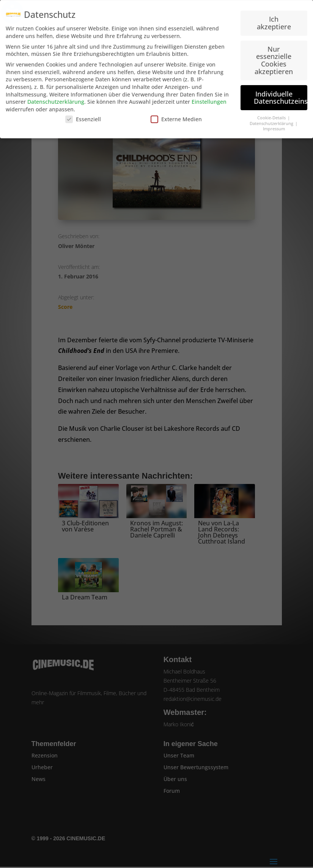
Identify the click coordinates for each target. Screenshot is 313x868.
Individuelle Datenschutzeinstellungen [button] (281, 94)
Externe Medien (176, 116)
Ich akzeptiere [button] (274, 19)
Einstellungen (209, 98)
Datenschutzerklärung (56, 98)
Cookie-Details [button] (272, 114)
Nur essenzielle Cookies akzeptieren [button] (274, 57)
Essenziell (83, 116)
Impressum (274, 125)
